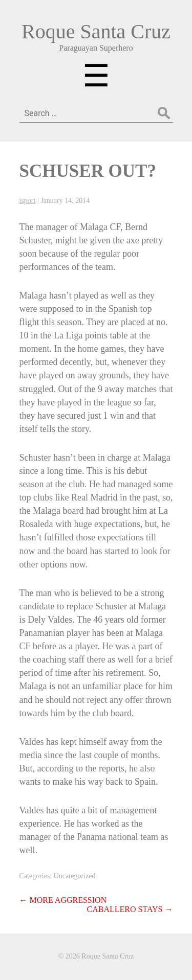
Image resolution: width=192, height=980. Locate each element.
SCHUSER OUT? (88, 171)
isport (28, 201)
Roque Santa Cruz (96, 31)
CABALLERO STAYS (130, 909)
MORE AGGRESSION (63, 900)
